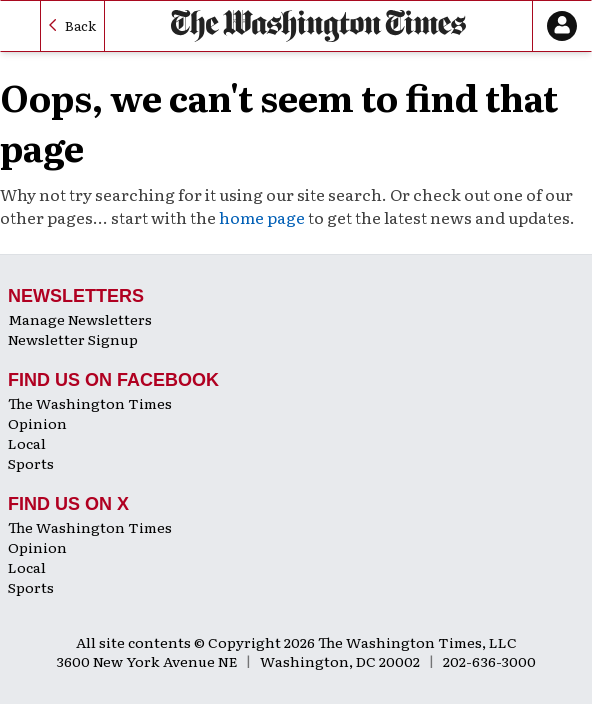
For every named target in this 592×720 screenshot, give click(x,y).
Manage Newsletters (80, 319)
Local (27, 443)
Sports (31, 463)
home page (262, 217)
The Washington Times (90, 403)
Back (80, 25)
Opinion (37, 423)
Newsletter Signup (73, 339)
